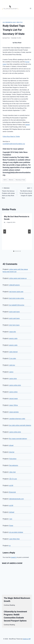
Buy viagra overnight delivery (18, 439)
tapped (27, 125)
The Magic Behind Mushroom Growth (17, 600)
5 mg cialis (13, 358)
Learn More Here (14, 539)
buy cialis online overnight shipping (20, 425)
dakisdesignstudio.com (16, 499)
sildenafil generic (14, 285)
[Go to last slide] (5, 231)
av (10, 546)
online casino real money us (18, 278)
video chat (12, 472)
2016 (5, 180)
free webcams (14, 465)
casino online (13, 392)
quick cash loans (14, 312)
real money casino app (16, 292)
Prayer (11, 526)
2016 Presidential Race (9, 22)
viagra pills (12, 332)
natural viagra (13, 399)
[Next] (29, 231)
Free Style (20, 22)
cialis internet (13, 352)
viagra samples (14, 412)
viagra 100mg (13, 405)
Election (11, 180)
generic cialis (13, 338)
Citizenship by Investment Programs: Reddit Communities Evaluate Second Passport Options (15, 616)
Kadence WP (27, 639)
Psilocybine (13, 459)
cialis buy (12, 365)
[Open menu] (30, 8)
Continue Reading (9, 605)
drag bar (12, 452)
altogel (11, 445)
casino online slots (15, 385)
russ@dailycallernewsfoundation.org (14, 144)
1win (11, 519)
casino (11, 372)
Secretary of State (20, 180)
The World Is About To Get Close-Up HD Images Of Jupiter (25, 192)
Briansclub (12, 492)
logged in (14, 557)
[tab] (14, 251)
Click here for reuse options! (13, 149)
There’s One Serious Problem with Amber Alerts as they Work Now (9, 193)
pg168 (11, 485)
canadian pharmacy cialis (17, 419)
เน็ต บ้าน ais (13, 479)
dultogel (12, 512)
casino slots (13, 379)
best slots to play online (17, 298)
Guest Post (7, 38)
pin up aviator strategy (16, 532)
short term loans (14, 325)
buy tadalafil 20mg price (17, 305)
